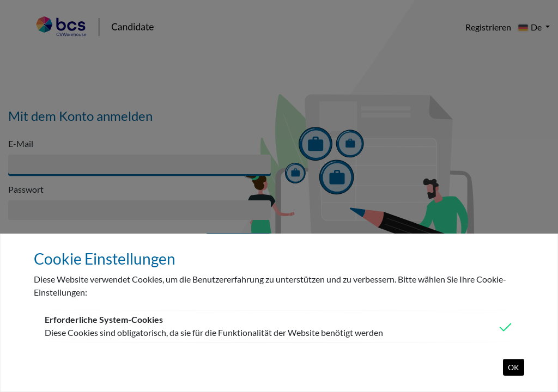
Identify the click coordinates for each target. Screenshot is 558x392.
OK (514, 367)
